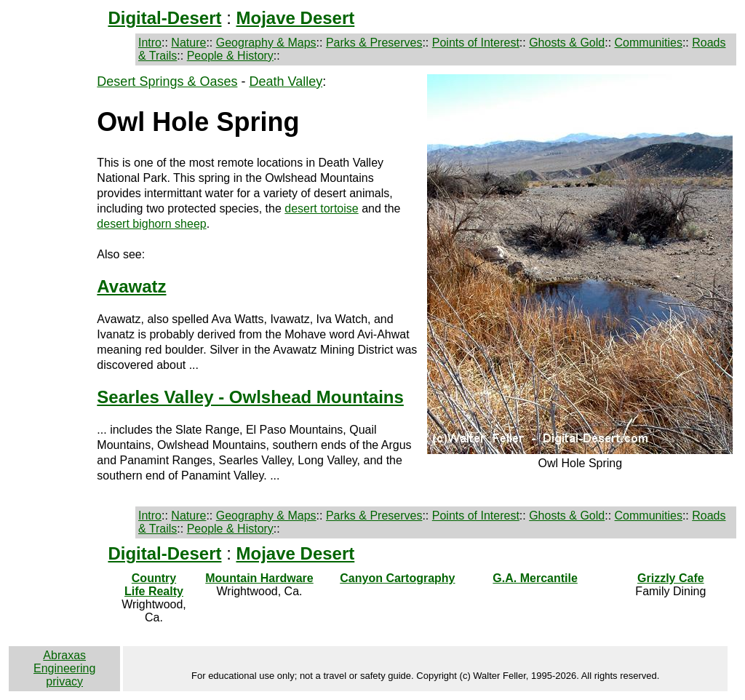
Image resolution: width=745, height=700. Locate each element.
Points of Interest (476, 43)
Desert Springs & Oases (167, 81)
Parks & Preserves (374, 43)
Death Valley (286, 81)
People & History (230, 56)
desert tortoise (321, 208)
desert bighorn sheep (151, 224)
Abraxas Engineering (64, 662)
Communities (649, 43)
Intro (150, 43)
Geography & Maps (266, 43)
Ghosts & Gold (567, 43)
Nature (188, 43)
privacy (64, 681)
